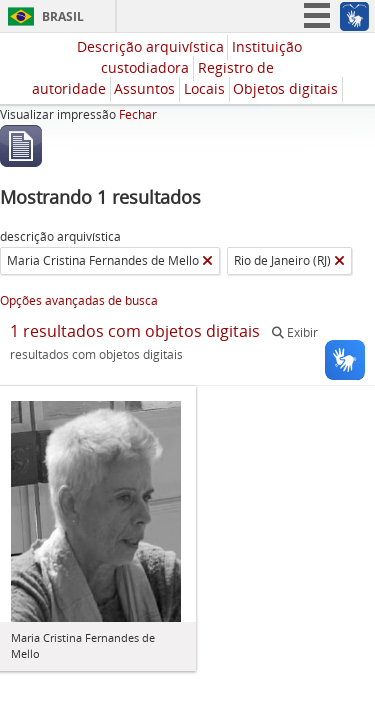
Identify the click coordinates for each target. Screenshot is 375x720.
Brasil (63, 16)
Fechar (138, 114)
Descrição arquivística (150, 46)
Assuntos (144, 88)
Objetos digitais (285, 88)
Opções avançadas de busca (79, 300)
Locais (204, 88)
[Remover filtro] (207, 261)
